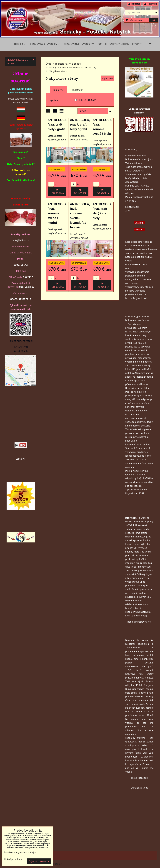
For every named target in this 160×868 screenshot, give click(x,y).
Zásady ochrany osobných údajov (20, 852)
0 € (154, 20)
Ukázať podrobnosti (14, 859)
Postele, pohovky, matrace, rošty (120, 44)
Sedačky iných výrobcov (79, 44)
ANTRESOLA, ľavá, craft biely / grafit (57, 125)
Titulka (20, 44)
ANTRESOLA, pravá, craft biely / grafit (80, 125)
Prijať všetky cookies (39, 861)
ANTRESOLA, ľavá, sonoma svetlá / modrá (57, 213)
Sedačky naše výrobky (45, 44)
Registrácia (151, 4)
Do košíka (57, 192)
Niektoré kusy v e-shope (21, 62)
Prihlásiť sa (134, 4)
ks (52, 184)
